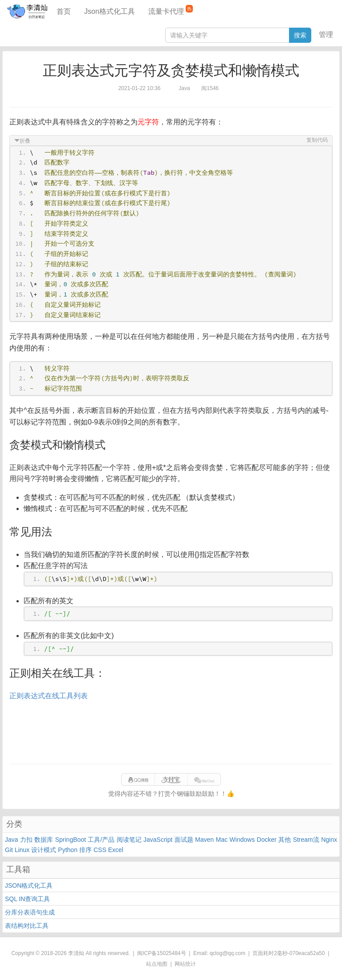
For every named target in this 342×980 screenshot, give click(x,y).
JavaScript (158, 840)
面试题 (184, 840)
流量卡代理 (171, 10)
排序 (85, 850)
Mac (222, 840)
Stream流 (306, 840)
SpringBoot (71, 840)
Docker (267, 840)
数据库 (44, 840)
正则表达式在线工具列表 (49, 696)
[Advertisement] (171, 733)
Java (12, 840)
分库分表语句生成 (30, 912)
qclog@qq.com (228, 953)
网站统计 (185, 964)
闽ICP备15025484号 (161, 953)
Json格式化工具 (110, 11)
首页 (64, 11)
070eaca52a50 (307, 953)
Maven (204, 840)
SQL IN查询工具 (27, 899)
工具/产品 (101, 840)
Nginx (329, 840)
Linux (22, 850)
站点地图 (157, 964)
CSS (100, 850)
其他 (285, 840)
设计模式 (44, 850)
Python (68, 850)
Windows (242, 840)
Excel (116, 850)
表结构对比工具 (27, 926)
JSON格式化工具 (29, 885)
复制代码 (317, 140)
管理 (326, 35)
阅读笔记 (129, 840)
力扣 (26, 840)
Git (9, 850)
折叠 (25, 141)
